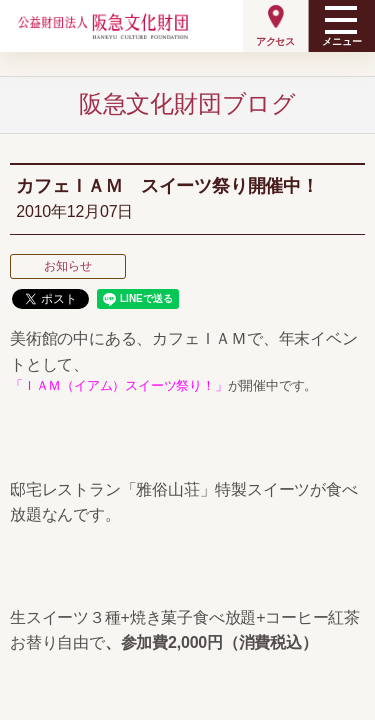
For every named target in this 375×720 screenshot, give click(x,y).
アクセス (275, 41)
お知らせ (67, 266)
